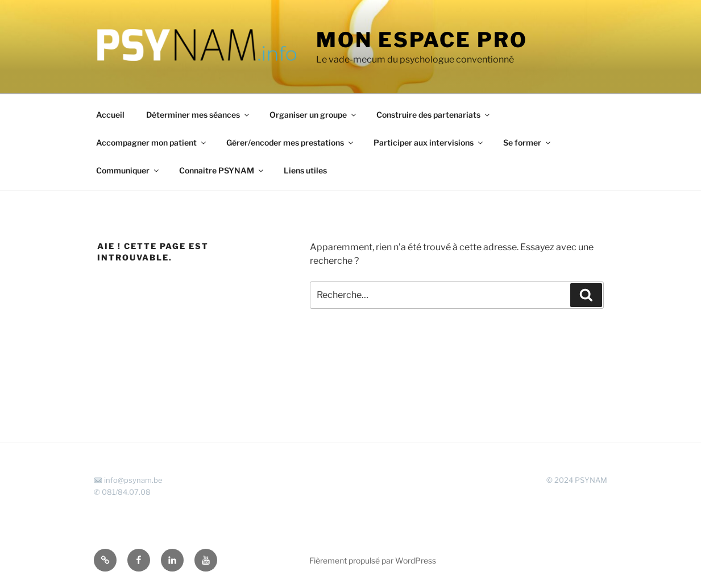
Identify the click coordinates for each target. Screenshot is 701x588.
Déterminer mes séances (198, 115)
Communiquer (128, 170)
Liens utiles (305, 170)
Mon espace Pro (422, 40)
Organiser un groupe (314, 115)
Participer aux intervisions (429, 142)
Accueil (110, 115)
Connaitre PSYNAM (222, 170)
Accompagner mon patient (152, 142)
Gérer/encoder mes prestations (291, 142)
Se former (528, 142)
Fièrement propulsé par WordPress (373, 560)
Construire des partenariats (434, 115)
